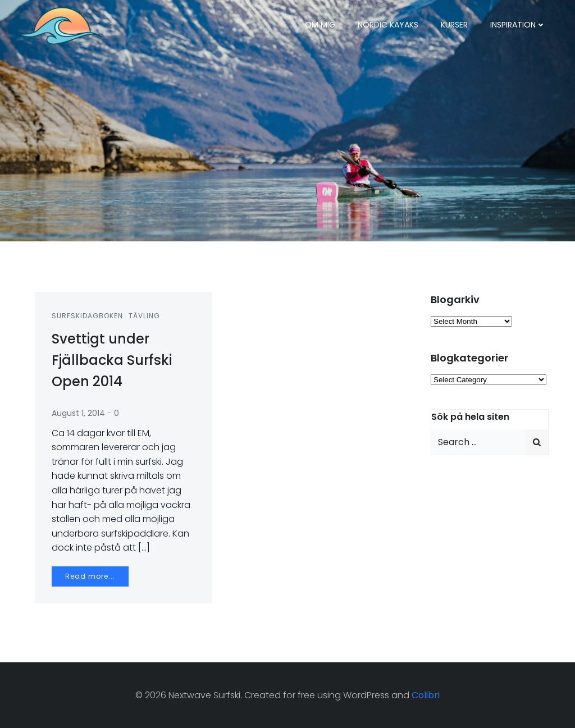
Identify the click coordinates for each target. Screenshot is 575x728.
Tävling (144, 316)
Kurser (454, 25)
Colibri (426, 695)
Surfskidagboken (87, 316)
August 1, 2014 (78, 413)
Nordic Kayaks (388, 25)
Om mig (320, 25)
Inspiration (518, 25)
